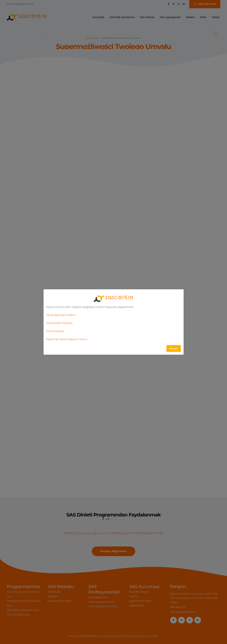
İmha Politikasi (55, 331)
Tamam (174, 348)
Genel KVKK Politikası (60, 323)
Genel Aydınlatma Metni (61, 315)
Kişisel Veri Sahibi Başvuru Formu (67, 339)
